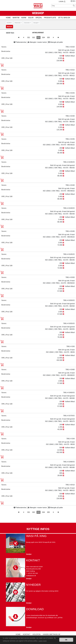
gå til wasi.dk (64, 18)
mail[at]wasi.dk (31, 576)
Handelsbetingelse (52, 634)
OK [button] (66, 640)
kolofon (37, 634)
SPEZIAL (39, 18)
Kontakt (27, 634)
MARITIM (16, 18)
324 (43, 37)
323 (39, 37)
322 (34, 37)
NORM (24, 18)
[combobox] (9, 23)
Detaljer (29, 554)
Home (18, 634)
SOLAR (31, 18)
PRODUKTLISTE (50, 18)
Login (62, 1)
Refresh (9, 27)
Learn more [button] (43, 641)
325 (48, 37)
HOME (8, 18)
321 (29, 37)
